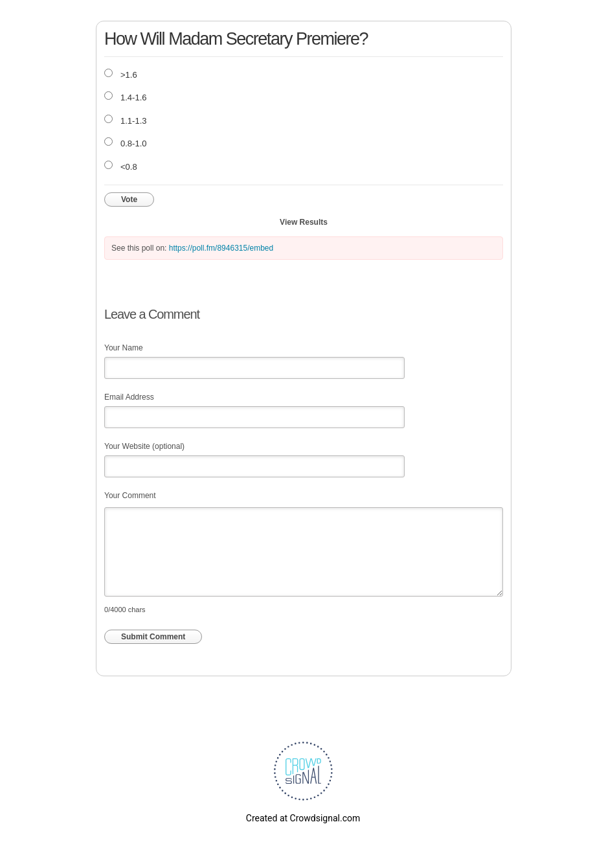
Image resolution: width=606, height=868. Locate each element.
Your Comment (130, 496)
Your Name (124, 348)
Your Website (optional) (144, 446)
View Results (304, 222)
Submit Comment (153, 637)
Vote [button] (129, 200)
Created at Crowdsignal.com (303, 818)
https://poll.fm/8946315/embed (221, 248)
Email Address (129, 397)
